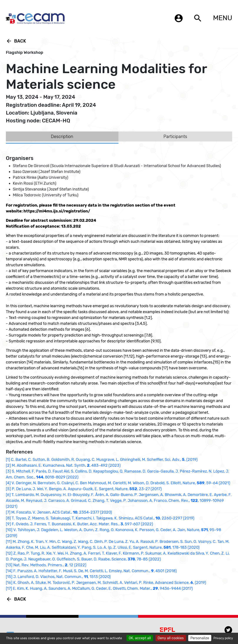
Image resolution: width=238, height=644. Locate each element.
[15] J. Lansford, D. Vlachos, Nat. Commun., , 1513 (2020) (58, 577)
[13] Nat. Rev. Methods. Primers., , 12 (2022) (46, 565)
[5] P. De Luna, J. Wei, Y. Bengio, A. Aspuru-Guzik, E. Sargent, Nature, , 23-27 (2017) (84, 489)
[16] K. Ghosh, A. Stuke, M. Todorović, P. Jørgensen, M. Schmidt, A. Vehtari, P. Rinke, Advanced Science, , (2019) (106, 583)
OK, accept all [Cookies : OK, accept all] (140, 638)
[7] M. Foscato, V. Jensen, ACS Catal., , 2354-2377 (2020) (59, 512)
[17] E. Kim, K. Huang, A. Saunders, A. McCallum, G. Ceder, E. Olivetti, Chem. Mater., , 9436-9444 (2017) (99, 588)
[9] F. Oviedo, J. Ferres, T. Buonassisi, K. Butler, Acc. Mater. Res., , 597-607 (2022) (79, 524)
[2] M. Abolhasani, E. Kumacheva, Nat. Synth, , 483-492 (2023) (63, 465)
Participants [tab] (175, 136)
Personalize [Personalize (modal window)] (200, 638)
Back (16, 41)
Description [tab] (62, 136)
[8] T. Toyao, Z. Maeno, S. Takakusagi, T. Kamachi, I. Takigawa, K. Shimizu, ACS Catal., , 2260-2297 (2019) (100, 518)
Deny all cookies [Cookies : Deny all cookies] (171, 638)
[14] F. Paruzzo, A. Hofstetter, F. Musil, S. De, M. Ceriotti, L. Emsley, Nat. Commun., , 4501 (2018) (91, 571)
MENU (223, 18)
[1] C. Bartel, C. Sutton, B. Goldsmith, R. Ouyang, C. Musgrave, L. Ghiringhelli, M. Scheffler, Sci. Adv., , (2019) (102, 460)
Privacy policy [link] (223, 638)
